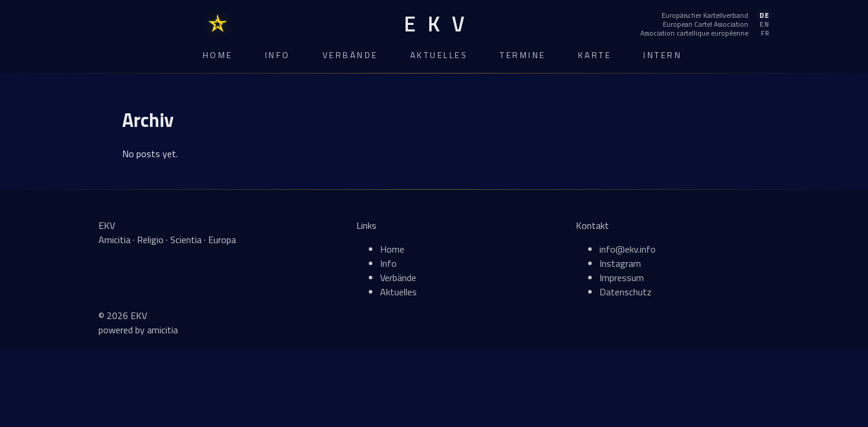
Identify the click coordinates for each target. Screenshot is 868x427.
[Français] (705, 33)
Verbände (350, 55)
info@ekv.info (628, 249)
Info (278, 55)
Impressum (622, 278)
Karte (595, 55)
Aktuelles (439, 55)
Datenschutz (626, 292)
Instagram (620, 263)
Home (218, 55)
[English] (705, 24)
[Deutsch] (705, 15)
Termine (523, 55)
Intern (663, 55)
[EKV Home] (434, 24)
